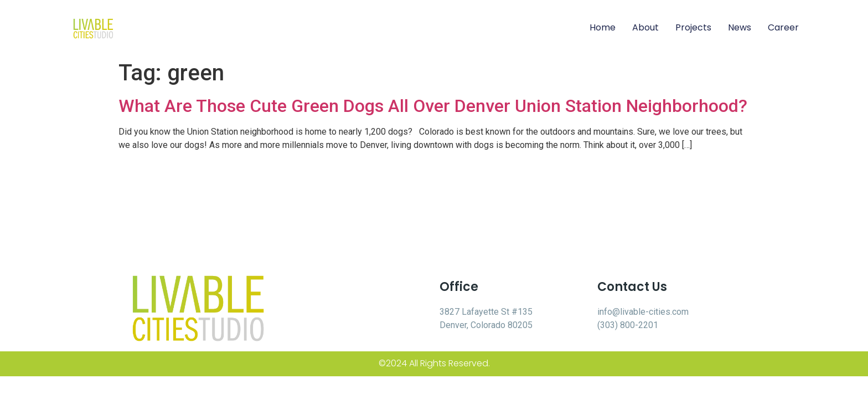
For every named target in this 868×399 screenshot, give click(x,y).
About (645, 27)
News (740, 27)
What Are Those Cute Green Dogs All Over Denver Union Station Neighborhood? (433, 106)
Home (603, 27)
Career (783, 27)
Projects (693, 27)
